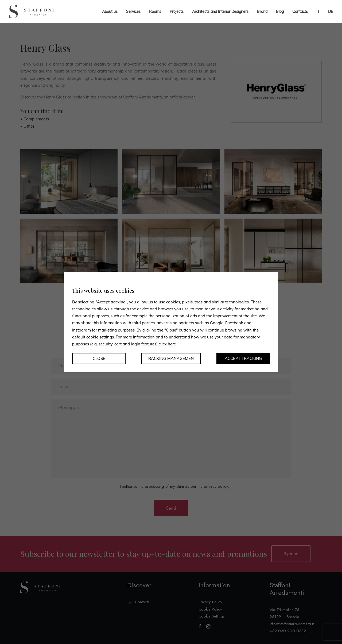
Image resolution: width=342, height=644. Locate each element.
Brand (262, 12)
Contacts (300, 12)
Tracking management (171, 358)
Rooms (155, 12)
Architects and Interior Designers (220, 12)
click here (167, 344)
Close (99, 358)
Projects (177, 12)
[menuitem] (318, 12)
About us (110, 12)
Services (133, 12)
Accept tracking (243, 358)
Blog (280, 12)
